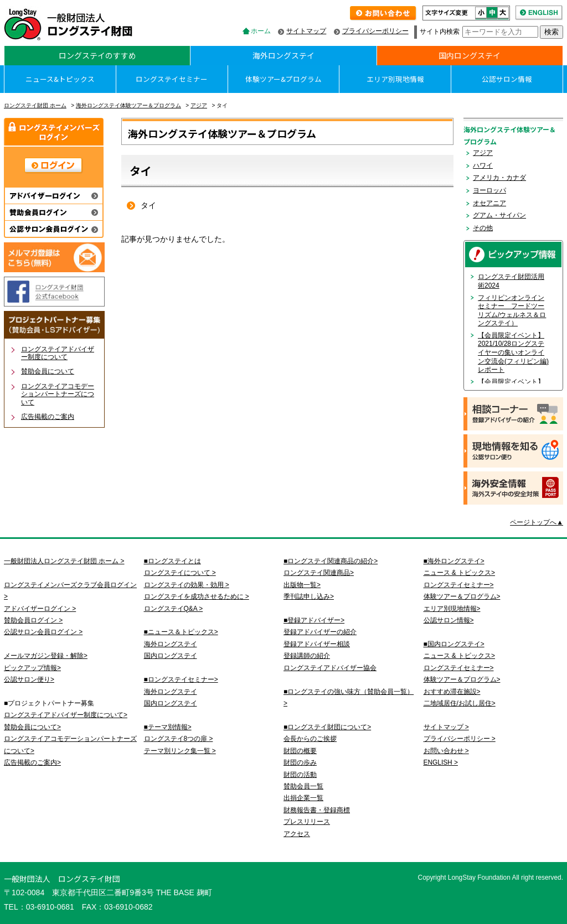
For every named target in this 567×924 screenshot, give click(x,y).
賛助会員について (48, 371)
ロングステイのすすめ (97, 55)
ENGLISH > (441, 762)
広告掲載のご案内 (48, 417)
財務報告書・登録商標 (317, 810)
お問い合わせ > (446, 751)
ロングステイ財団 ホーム (35, 105)
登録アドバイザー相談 (317, 644)
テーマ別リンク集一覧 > (180, 751)
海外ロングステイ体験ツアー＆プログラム (128, 105)
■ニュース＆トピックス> (181, 632)
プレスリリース (307, 822)
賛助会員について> (32, 727)
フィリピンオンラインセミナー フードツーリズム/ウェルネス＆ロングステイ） (512, 311)
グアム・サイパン (499, 215)
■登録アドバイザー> (314, 620)
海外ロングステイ (283, 55)
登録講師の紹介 (307, 656)
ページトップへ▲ (537, 522)
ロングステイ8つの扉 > (179, 739)
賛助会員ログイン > (33, 620)
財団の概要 (300, 751)
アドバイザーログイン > (40, 609)
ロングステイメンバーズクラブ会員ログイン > (70, 591)
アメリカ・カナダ (499, 178)
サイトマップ (306, 31)
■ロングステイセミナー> (181, 679)
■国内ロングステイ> (454, 644)
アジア (199, 105)
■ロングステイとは (172, 561)
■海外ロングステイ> (454, 561)
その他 (483, 228)
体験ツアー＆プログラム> (462, 596)
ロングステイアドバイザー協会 (330, 668)
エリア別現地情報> (452, 609)
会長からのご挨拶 (310, 739)
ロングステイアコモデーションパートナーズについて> (70, 744)
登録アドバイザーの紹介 (320, 632)
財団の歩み (300, 762)
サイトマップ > (446, 727)
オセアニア (489, 203)
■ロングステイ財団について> (327, 727)
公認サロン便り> (29, 679)
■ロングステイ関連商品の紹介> (331, 561)
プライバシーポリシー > (460, 739)
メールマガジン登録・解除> (46, 656)
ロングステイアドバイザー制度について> (66, 715)
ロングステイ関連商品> (319, 573)
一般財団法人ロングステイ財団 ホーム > (64, 561)
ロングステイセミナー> (459, 585)
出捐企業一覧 (303, 798)
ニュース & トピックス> (459, 573)
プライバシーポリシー (375, 31)
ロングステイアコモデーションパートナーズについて (58, 394)
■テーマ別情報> (168, 727)
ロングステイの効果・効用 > (187, 585)
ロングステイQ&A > (174, 609)
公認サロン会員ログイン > (43, 632)
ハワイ (483, 165)
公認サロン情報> (449, 620)
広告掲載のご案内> (32, 762)
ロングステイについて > (180, 573)
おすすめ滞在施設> (452, 692)
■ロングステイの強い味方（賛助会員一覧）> (349, 697)
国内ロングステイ (470, 55)
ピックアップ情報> (32, 668)
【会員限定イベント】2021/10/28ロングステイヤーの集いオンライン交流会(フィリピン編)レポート (513, 352)
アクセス (297, 834)
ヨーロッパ (489, 190)
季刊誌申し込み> (309, 596)
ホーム (261, 31)
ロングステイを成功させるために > (197, 596)
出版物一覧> (302, 585)
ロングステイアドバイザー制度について (58, 353)
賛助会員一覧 (303, 786)
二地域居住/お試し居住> (460, 703)
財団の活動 (300, 775)
